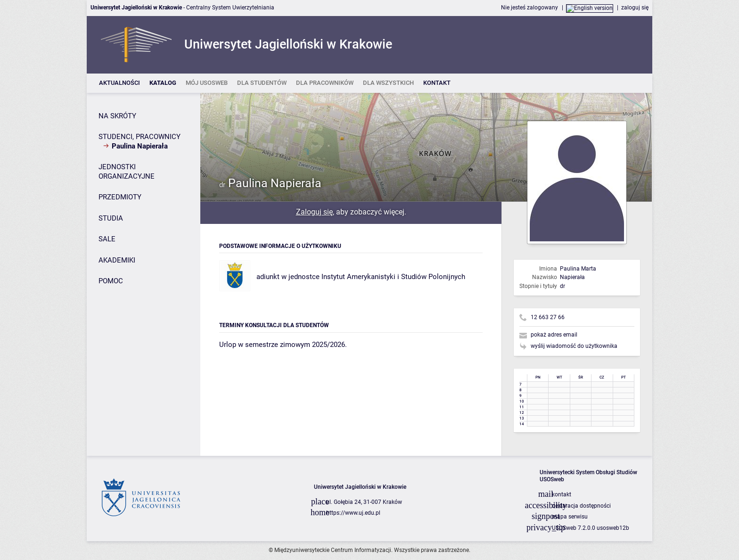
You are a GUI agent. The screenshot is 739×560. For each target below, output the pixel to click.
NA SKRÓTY (117, 116)
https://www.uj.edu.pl (353, 513)
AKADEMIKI (117, 260)
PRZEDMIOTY (120, 197)
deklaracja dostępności (581, 506)
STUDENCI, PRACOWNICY (140, 137)
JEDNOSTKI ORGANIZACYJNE (127, 172)
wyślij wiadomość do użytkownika (574, 346)
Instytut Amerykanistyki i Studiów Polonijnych (393, 277)
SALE (107, 239)
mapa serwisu (570, 517)
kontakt (562, 494)
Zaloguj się (314, 212)
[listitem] (119, 83)
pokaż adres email (554, 335)
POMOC (111, 281)
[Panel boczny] (144, 274)
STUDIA (111, 218)
